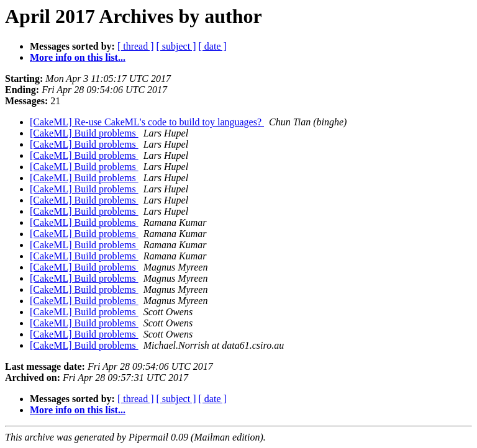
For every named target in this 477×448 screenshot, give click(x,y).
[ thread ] (136, 46)
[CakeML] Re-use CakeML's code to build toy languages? (147, 122)
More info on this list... (78, 57)
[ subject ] (176, 46)
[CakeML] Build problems (84, 133)
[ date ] (213, 46)
